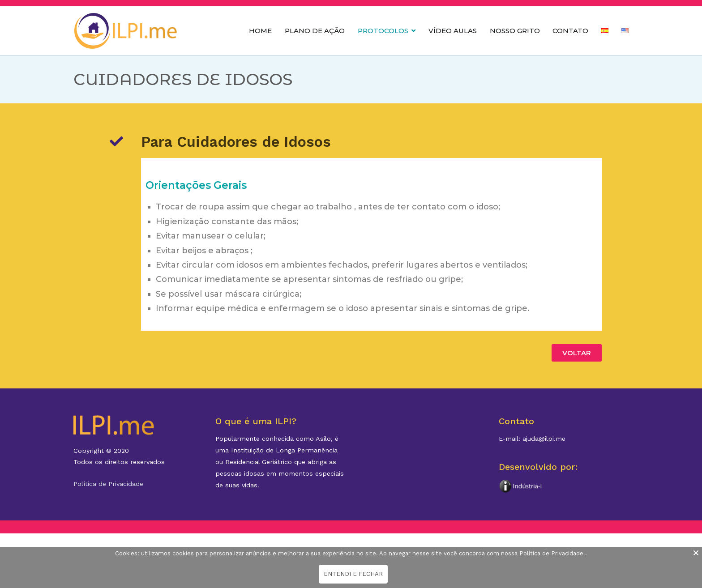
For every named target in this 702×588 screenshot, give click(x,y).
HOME (260, 31)
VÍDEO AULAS (453, 31)
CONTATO (570, 31)
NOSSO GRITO (515, 31)
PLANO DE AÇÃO (315, 31)
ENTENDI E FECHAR (353, 574)
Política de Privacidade (108, 484)
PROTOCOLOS (383, 31)
